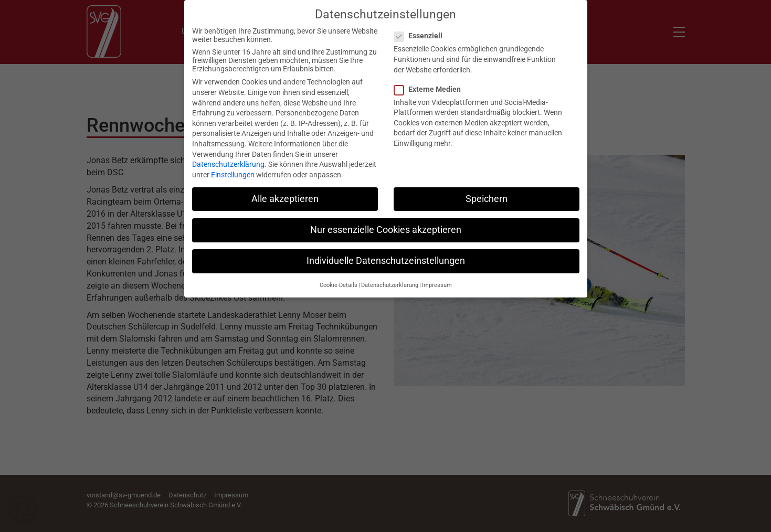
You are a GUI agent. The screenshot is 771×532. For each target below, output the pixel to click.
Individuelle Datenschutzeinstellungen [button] (386, 252)
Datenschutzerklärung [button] (390, 277)
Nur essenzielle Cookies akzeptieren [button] (386, 221)
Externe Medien (431, 80)
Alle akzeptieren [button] (285, 190)
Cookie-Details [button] (339, 277)
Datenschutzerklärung (228, 156)
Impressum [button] (437, 277)
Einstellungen (233, 166)
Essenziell (421, 27)
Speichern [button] (487, 190)
